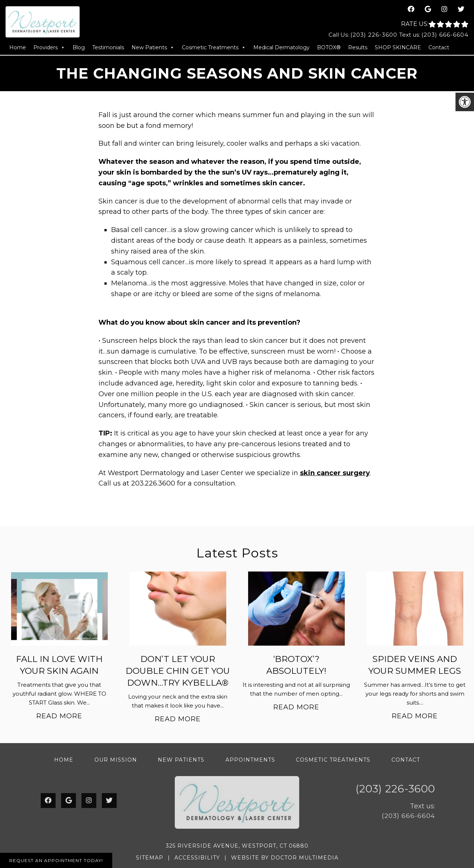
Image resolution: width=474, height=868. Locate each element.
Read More (59, 716)
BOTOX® (329, 47)
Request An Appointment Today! (56, 860)
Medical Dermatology (281, 47)
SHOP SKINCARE (398, 47)
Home (18, 47)
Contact (439, 47)
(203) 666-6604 (445, 35)
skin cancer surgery (335, 473)
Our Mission (116, 760)
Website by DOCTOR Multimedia (285, 858)
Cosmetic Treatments (214, 47)
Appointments (250, 760)
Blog (79, 47)
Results (358, 47)
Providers (49, 47)
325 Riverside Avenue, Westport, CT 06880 (237, 846)
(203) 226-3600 (374, 35)
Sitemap (150, 858)
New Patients (153, 47)
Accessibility (197, 858)
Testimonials (108, 47)
